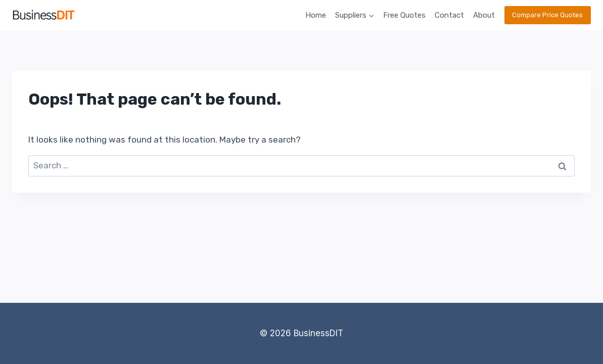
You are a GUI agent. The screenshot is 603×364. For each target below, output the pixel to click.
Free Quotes (404, 15)
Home (316, 15)
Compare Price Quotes (547, 15)
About (484, 15)
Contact (449, 15)
